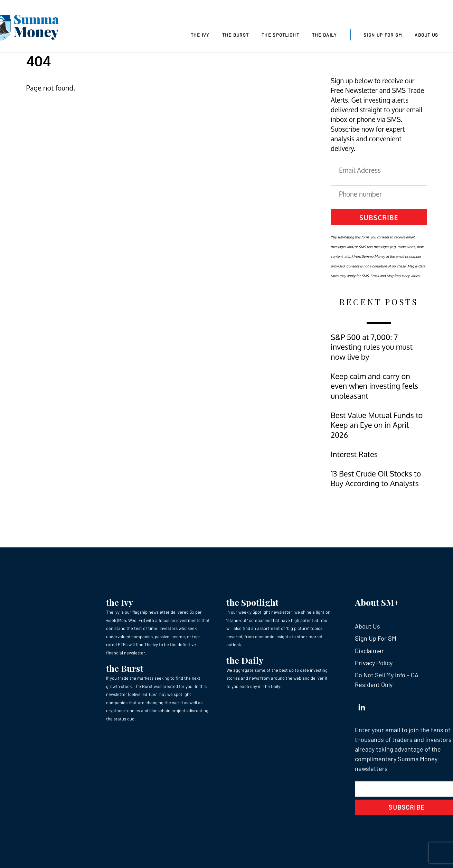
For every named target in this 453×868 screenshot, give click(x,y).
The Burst (236, 35)
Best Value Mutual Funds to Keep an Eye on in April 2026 (377, 425)
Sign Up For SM (383, 35)
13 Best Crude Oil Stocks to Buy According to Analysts (376, 478)
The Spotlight (280, 35)
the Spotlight (252, 602)
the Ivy (120, 602)
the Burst (125, 668)
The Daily (324, 35)
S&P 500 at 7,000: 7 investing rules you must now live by (372, 347)
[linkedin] (362, 706)
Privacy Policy (374, 663)
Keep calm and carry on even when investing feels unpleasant (374, 386)
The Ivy (200, 35)
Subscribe (379, 217)
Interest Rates (354, 454)
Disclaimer (369, 651)
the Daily (245, 660)
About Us (426, 35)
